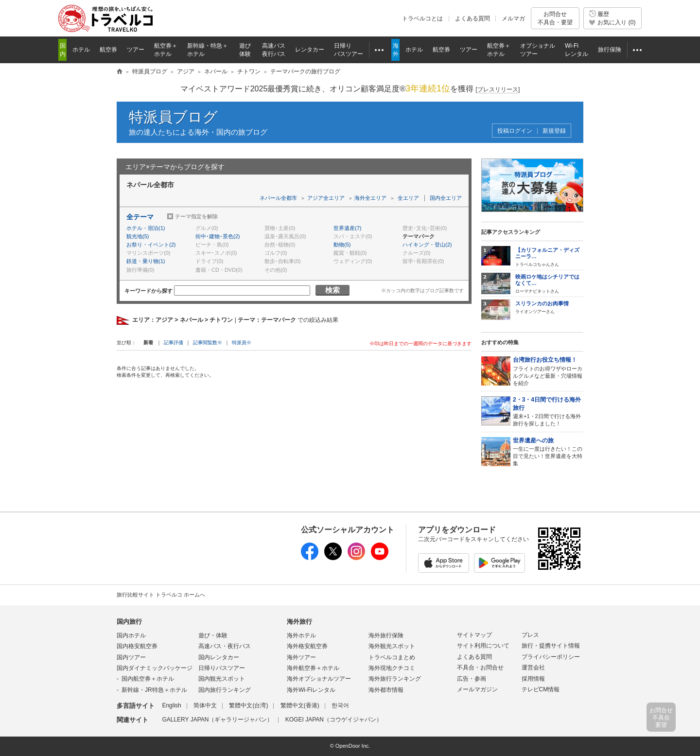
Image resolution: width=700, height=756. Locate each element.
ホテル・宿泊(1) (146, 228)
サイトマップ (474, 635)
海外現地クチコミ (392, 668)
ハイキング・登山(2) (427, 245)
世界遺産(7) (347, 228)
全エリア (408, 198)
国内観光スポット (222, 679)
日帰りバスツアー (222, 668)
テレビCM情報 (541, 689)
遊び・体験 (213, 635)
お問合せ (555, 18)
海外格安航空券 (307, 646)
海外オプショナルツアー (319, 679)
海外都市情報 (386, 690)
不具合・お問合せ (480, 668)
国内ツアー (131, 657)
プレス (530, 635)
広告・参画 (472, 679)
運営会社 (533, 668)
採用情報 (533, 679)
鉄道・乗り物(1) (146, 261)
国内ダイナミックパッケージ (155, 668)
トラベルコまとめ (392, 657)
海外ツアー (301, 657)
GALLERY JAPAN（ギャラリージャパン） (217, 720)
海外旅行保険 (386, 635)
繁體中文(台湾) (248, 705)
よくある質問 (472, 18)
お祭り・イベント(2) (151, 245)
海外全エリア (370, 198)
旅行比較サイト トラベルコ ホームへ (161, 595)
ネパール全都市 (278, 198)
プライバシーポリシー (551, 657)
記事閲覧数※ (208, 343)
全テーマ (140, 217)
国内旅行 (129, 622)
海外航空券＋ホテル (313, 668)
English (171, 705)
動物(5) (342, 245)
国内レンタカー (219, 657)
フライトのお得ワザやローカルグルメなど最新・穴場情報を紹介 (548, 371)
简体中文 (205, 705)
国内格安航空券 (137, 646)
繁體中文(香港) (300, 705)
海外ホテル (301, 635)
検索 (332, 290)
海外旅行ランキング (395, 679)
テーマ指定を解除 (196, 216)
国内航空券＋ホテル (148, 679)
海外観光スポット (392, 646)
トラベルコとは (422, 18)
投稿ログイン (515, 131)
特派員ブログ (173, 117)
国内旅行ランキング (225, 690)
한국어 (340, 705)
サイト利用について (483, 646)
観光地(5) (138, 236)
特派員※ (242, 343)
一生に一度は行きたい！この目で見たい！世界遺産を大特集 (548, 451)
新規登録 (554, 131)
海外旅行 (299, 622)
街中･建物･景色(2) (218, 236)
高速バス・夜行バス (225, 646)
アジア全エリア (326, 198)
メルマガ (513, 18)
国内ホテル (131, 635)
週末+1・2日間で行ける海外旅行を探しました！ (548, 411)
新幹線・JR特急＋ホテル (154, 690)
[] (498, 90)
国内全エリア (446, 198)
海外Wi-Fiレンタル (311, 690)
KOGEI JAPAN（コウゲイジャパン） (334, 720)
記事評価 (174, 343)
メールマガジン (477, 689)
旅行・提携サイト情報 (551, 646)
